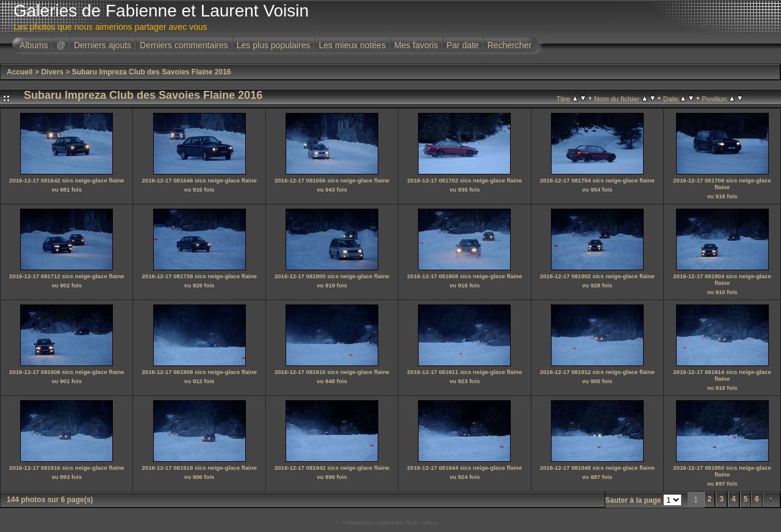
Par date (463, 45)
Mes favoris (416, 45)
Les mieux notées (352, 45)
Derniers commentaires (184, 45)
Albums (34, 45)
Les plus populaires (274, 45)
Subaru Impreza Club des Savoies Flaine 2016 (152, 72)
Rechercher (509, 45)
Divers (52, 72)
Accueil (20, 72)
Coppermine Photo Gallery (406, 523)
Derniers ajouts (103, 45)
